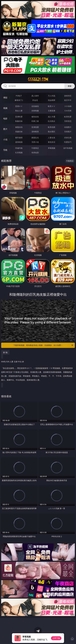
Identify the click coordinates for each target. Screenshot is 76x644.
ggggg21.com (38, 79)
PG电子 (19, 96)
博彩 (5, 98)
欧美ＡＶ (52, 106)
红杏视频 (19, 152)
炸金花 (35, 100)
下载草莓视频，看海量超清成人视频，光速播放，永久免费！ (43, 345)
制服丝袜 (19, 121)
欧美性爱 (68, 117)
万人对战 (52, 96)
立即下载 (56, 638)
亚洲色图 (35, 127)
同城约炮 (19, 148)
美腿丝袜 (19, 132)
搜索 (70, 86)
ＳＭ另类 (68, 111)
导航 (5, 150)
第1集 (5, 352)
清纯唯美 (35, 132)
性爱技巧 (68, 142)
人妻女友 (52, 138)
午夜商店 (35, 148)
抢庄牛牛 (68, 100)
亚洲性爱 (19, 117)
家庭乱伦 (35, 138)
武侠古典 (68, 138)
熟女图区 (52, 132)
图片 (5, 129)
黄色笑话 (52, 142)
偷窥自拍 (19, 127)
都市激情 (19, 138)
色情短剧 (35, 152)
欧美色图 (52, 127)
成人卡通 (52, 117)
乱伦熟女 (52, 121)
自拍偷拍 (35, 106)
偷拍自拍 (35, 117)
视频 (5, 108)
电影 (5, 119)
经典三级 (35, 121)
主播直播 (52, 111)
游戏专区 (68, 96)
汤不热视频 (68, 148)
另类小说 (35, 142)
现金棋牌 (52, 100)
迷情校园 (19, 142)
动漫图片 (68, 127)
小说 (5, 139)
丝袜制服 (35, 111)
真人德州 (35, 96)
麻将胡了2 (19, 100)
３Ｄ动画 (68, 106)
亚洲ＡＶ (19, 106)
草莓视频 (52, 148)
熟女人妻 (19, 111)
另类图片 (68, 132)
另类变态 (68, 121)
